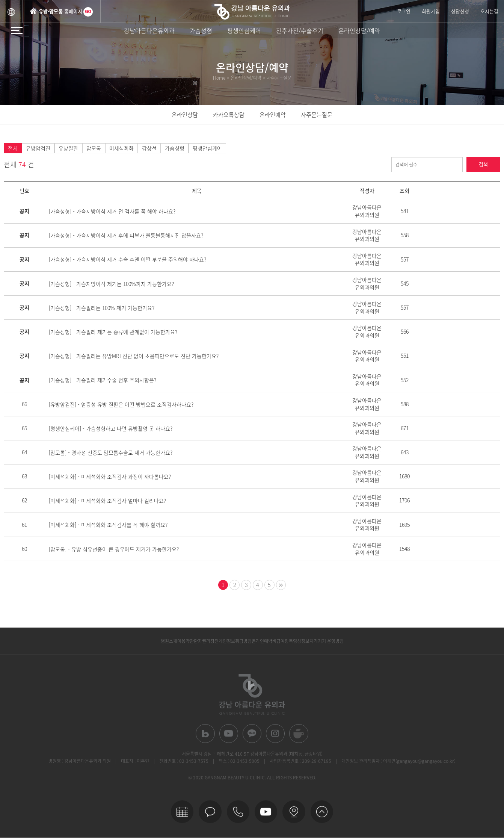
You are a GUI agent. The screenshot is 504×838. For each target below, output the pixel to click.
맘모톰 (94, 148)
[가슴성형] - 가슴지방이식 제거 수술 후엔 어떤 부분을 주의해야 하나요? (128, 260)
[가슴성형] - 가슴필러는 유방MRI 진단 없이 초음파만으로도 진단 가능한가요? (134, 356)
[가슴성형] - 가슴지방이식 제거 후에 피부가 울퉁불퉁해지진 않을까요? (126, 235)
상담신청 (460, 11)
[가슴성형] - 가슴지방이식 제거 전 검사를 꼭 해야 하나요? (112, 211)
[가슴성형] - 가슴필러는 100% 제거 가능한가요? (102, 308)
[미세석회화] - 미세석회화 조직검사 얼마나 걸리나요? (107, 501)
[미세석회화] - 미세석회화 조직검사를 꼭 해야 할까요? (108, 525)
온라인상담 (185, 115)
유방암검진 (38, 148)
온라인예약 (273, 115)
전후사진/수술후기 (300, 30)
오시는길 (489, 11)
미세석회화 (121, 148)
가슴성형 (201, 30)
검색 (483, 165)
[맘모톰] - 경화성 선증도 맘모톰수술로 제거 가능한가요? (111, 452)
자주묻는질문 (317, 115)
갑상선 (149, 148)
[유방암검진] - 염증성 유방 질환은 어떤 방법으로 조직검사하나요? (121, 404)
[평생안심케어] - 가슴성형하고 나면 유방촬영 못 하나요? (111, 428)
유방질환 (68, 148)
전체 (13, 148)
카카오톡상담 (229, 115)
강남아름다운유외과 (149, 30)
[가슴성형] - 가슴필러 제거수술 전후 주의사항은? (103, 380)
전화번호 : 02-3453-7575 (184, 763)
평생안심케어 (244, 30)
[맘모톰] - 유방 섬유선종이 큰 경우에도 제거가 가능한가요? (114, 549)
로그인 (404, 11)
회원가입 (431, 11)
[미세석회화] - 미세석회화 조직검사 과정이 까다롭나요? (110, 476)
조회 (404, 191)
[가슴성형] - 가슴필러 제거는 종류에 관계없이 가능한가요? (113, 332)
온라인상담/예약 (359, 30)
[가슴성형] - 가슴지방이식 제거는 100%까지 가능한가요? (111, 284)
